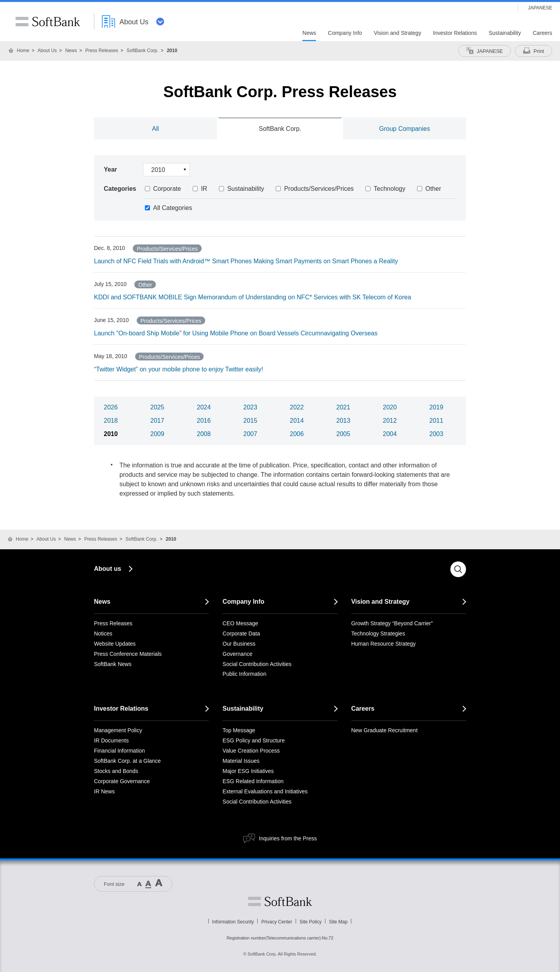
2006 (297, 434)
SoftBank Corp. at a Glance (127, 761)
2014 (297, 421)
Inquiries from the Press (288, 838)
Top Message (239, 730)
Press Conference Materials (128, 654)
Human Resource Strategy (384, 644)
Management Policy (118, 730)
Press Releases (102, 51)
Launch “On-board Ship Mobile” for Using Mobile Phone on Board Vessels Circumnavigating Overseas (236, 333)
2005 (343, 434)
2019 (436, 407)
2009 (157, 434)
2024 (204, 407)
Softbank (280, 901)
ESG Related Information (253, 781)
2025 (157, 407)
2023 (250, 407)
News (71, 51)
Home (23, 51)
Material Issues (241, 761)
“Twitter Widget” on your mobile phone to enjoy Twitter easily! (179, 369)
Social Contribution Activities (257, 664)
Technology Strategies (378, 634)
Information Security (233, 922)
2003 (436, 434)
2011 (436, 421)
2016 (204, 421)
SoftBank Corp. (142, 51)
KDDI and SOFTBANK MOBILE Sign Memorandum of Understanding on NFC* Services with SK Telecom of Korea (253, 297)
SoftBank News (113, 664)
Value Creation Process (251, 751)
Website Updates (115, 644)
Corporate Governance (122, 781)
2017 (157, 421)
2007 (250, 434)
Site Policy (311, 922)
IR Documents (111, 740)
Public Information (244, 674)
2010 (111, 434)
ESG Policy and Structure (254, 740)
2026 (111, 407)
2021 (343, 407)
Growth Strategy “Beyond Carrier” (392, 623)
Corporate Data (241, 634)
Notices (103, 634)
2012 (390, 421)
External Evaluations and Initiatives (265, 791)
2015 (250, 421)
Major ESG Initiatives (248, 771)
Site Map (338, 922)
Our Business (239, 644)
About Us (47, 51)
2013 (343, 421)
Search (458, 569)
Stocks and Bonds (116, 771)
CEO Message (240, 623)
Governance (237, 654)
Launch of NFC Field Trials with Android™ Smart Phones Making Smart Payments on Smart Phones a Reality (246, 261)
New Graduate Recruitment (385, 730)
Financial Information (119, 751)
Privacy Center (277, 922)
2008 (204, 434)
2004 (390, 434)
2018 (111, 421)
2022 (297, 407)
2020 (390, 407)
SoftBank (48, 22)
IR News (104, 791)
